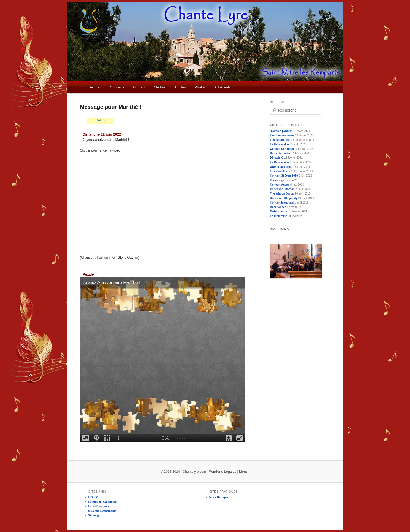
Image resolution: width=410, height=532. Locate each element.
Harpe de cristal (280, 153)
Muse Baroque (219, 497)
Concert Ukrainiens (283, 149)
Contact (139, 87)
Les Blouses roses (282, 135)
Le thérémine (279, 216)
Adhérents (222, 87)
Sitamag (94, 515)
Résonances (278, 207)
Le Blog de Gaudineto (103, 502)
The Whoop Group (282, 194)
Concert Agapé (280, 185)
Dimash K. (277, 158)
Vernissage (277, 180)
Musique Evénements (102, 511)
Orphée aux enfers (282, 167)
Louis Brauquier (99, 506)
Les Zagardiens (280, 140)
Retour (101, 120)
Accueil (96, 87)
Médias (160, 87)
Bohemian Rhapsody (284, 198)
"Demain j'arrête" (281, 131)
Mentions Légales (222, 472)
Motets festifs (279, 211)
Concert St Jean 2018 (284, 176)
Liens (243, 472)
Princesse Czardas (282, 189)
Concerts (117, 87)
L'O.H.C (93, 497)
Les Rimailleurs (280, 171)
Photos (200, 87)
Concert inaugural (282, 203)
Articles (180, 87)
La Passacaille (279, 145)
